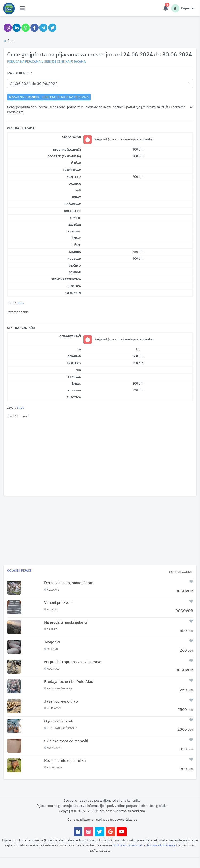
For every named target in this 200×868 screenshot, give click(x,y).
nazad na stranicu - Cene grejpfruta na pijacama (49, 97)
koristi (24, 840)
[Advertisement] (100, 457)
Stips (20, 303)
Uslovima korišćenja (161, 845)
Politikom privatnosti (128, 845)
